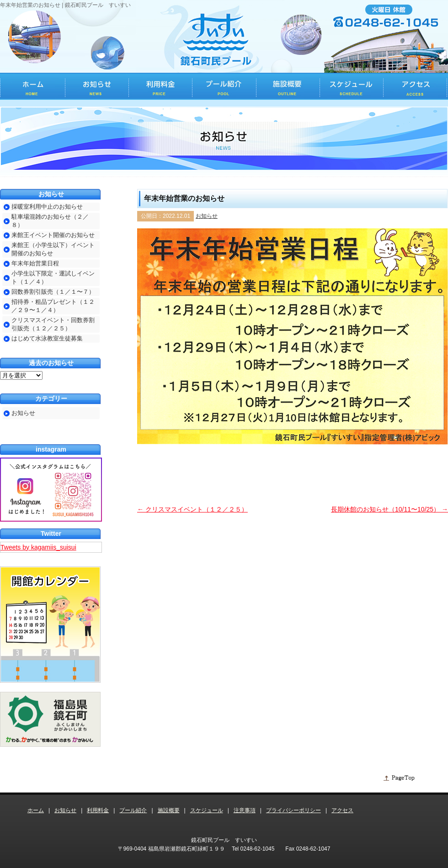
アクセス (342, 810)
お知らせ (207, 216)
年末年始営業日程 (35, 263)
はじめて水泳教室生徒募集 (47, 338)
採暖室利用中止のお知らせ (47, 207)
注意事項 (245, 810)
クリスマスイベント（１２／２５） (192, 509)
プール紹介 (133, 810)
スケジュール (207, 810)
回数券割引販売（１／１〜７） (53, 292)
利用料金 (98, 810)
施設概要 (169, 810)
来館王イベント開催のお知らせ (53, 235)
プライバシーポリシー (293, 810)
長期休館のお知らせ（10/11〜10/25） (389, 509)
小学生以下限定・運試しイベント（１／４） (53, 278)
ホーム (36, 810)
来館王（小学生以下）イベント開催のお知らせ (53, 249)
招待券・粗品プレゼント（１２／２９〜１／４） (53, 306)
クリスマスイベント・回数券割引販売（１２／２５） (53, 324)
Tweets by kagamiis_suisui (38, 547)
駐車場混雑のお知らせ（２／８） (50, 221)
